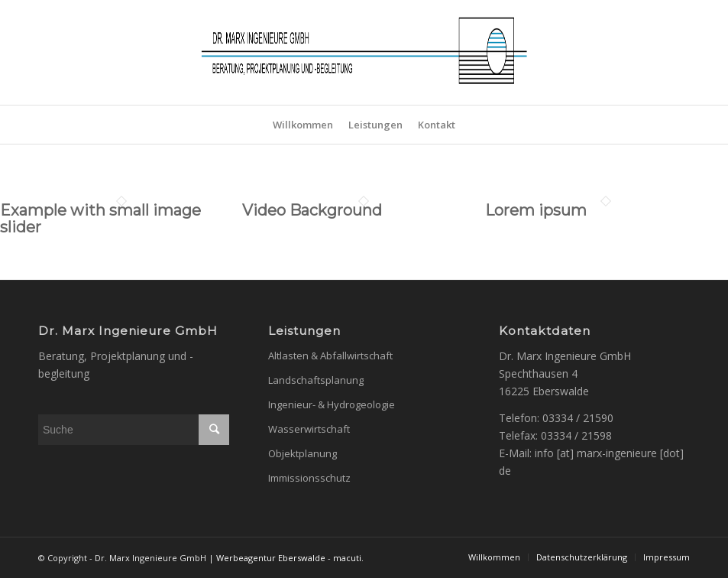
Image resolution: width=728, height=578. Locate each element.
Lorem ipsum (536, 210)
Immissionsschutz (309, 478)
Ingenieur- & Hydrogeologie (332, 404)
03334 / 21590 (578, 418)
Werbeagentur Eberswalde (271, 558)
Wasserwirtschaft (309, 429)
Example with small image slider (100, 219)
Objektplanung (303, 453)
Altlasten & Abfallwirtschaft (330, 356)
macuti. (348, 558)
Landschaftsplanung (316, 380)
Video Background (312, 210)
